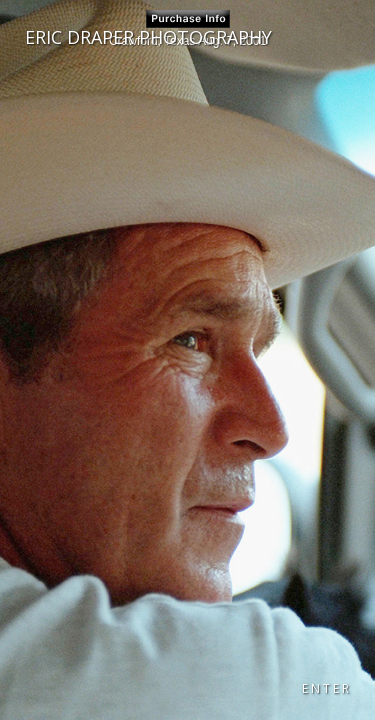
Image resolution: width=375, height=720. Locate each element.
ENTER (327, 688)
